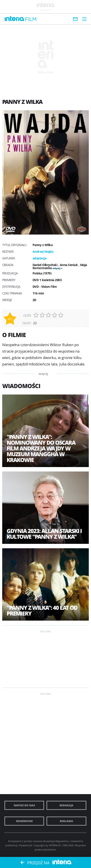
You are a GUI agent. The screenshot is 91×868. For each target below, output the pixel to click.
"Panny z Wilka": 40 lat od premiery (42, 610)
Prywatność (25, 845)
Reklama (66, 821)
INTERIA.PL (55, 845)
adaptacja (40, 258)
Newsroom (24, 821)
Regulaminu (62, 841)
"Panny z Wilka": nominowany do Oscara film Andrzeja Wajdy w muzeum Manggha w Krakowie (41, 448)
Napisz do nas (24, 805)
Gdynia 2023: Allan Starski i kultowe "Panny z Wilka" (44, 534)
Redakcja (66, 805)
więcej (56, 268)
